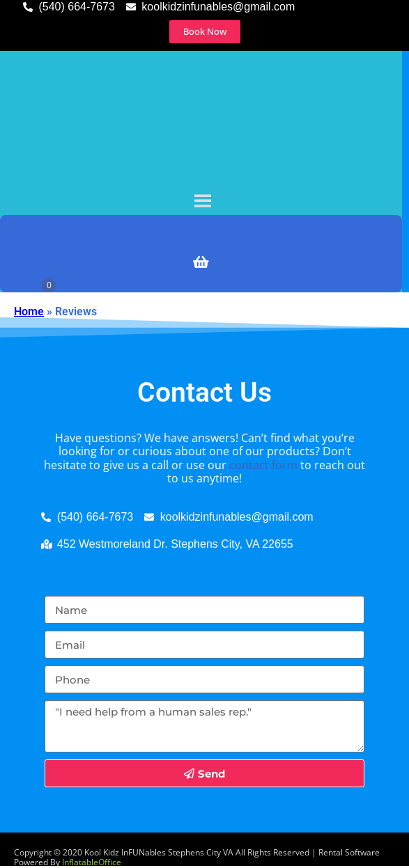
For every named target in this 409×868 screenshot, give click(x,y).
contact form (263, 465)
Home (29, 311)
